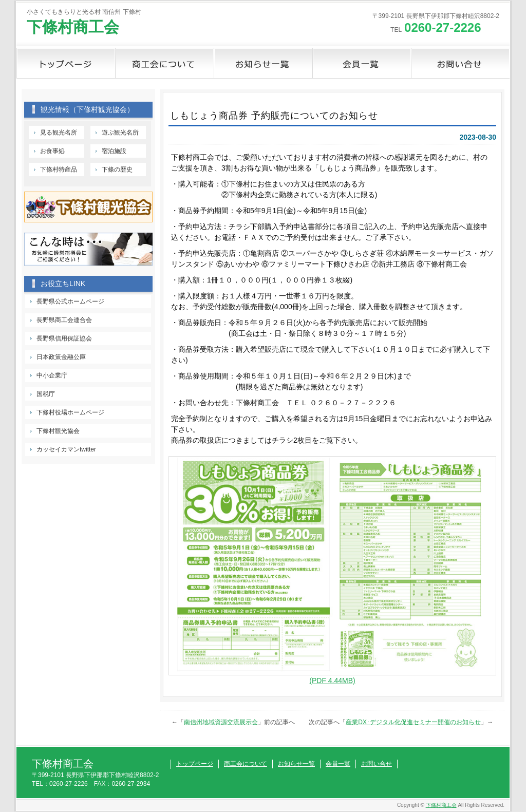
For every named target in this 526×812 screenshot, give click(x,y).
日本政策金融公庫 (61, 357)
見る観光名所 (59, 133)
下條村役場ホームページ (70, 412)
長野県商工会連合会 (64, 320)
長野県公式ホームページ (70, 301)
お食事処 (52, 151)
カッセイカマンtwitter (66, 449)
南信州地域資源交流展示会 (221, 722)
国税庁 (46, 394)
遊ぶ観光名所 (120, 133)
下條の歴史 (117, 169)
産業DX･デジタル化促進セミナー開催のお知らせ (413, 722)
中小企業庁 (52, 375)
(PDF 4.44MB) (332, 681)
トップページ (66, 63)
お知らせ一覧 (263, 63)
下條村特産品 (59, 169)
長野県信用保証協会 (64, 338)
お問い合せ (460, 63)
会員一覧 (362, 63)
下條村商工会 (73, 27)
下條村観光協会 (58, 431)
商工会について (164, 63)
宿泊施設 (114, 151)
